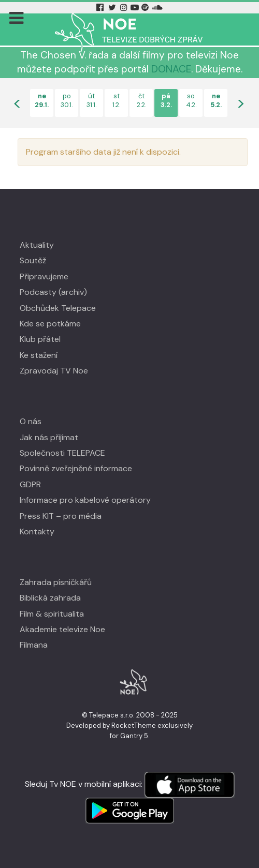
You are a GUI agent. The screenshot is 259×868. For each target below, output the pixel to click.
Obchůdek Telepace (58, 308)
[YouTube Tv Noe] (136, 8)
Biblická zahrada (50, 598)
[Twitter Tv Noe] (113, 8)
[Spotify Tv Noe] (146, 8)
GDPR (30, 484)
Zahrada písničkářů (56, 582)
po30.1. (67, 101)
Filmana (34, 645)
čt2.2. (141, 101)
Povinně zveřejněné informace (76, 468)
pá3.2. (166, 101)
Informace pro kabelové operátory (85, 500)
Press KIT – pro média (61, 516)
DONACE (171, 69)
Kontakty (37, 532)
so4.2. (191, 101)
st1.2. (116, 101)
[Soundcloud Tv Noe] (157, 8)
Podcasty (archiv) (53, 292)
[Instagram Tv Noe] (125, 8)
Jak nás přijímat (49, 437)
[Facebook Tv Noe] (101, 8)
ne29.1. (42, 101)
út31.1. (91, 101)
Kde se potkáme (50, 324)
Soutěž (33, 260)
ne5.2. (216, 101)
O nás (31, 421)
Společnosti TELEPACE (62, 453)
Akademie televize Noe (62, 629)
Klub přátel (40, 339)
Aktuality (37, 245)
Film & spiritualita (52, 614)
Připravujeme (44, 276)
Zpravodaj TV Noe (54, 371)
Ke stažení (39, 355)
